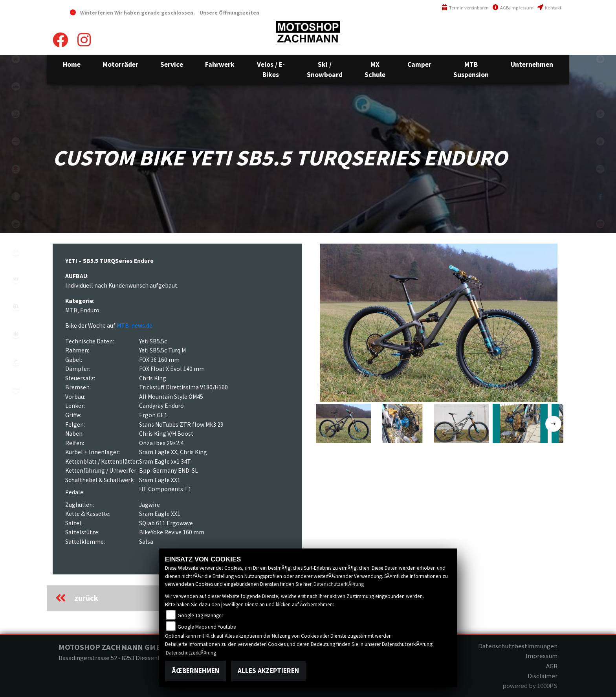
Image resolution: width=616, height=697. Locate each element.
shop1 (16, 114)
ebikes (16, 196)
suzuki (16, 169)
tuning (16, 361)
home (16, 59)
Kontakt (549, 8)
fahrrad (16, 251)
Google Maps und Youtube (207, 627)
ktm (16, 86)
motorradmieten (16, 224)
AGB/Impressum (513, 8)
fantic (16, 141)
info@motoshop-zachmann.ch (520, 46)
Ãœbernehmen (195, 671)
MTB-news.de (135, 326)
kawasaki (16, 389)
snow (16, 334)
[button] (120, 64)
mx (16, 279)
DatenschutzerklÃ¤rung (339, 584)
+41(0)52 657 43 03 (539, 29)
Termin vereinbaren (465, 8)
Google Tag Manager (200, 615)
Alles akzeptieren (268, 671)
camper (16, 306)
